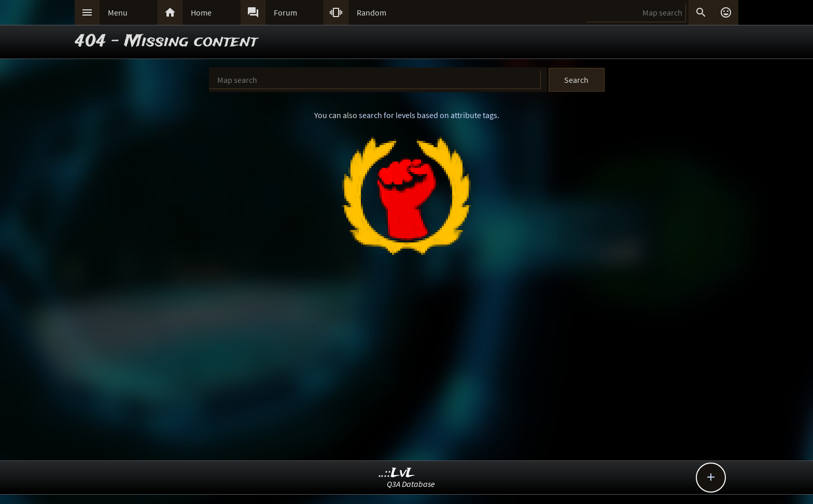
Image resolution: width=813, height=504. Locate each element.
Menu (118, 12)
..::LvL (397, 473)
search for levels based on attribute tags (428, 115)
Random (372, 12)
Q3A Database (411, 484)
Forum (285, 12)
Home (201, 12)
